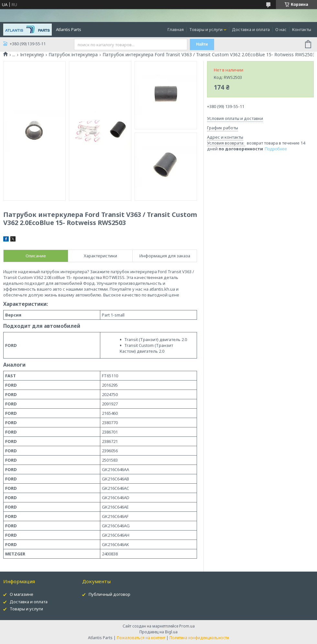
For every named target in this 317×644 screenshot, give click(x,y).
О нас (281, 29)
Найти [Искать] (202, 44)
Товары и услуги (206, 29)
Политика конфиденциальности (199, 638)
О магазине (22, 594)
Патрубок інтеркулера (73, 55)
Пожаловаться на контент (141, 638)
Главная (176, 29)
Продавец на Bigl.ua (158, 632)
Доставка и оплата (251, 29)
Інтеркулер (32, 55)
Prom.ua (187, 626)
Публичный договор (109, 594)
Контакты (302, 29)
